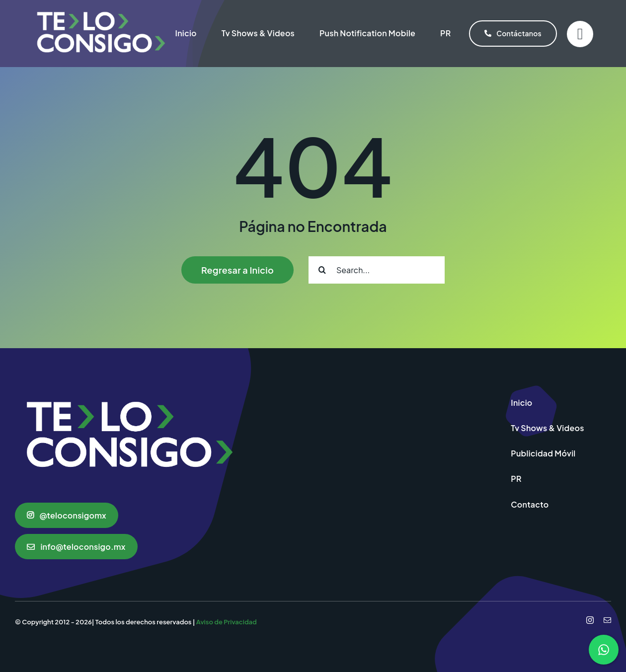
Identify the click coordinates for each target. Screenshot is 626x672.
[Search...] (377, 270)
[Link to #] (580, 34)
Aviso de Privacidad (227, 622)
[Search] (322, 270)
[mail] (607, 620)
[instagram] (590, 620)
